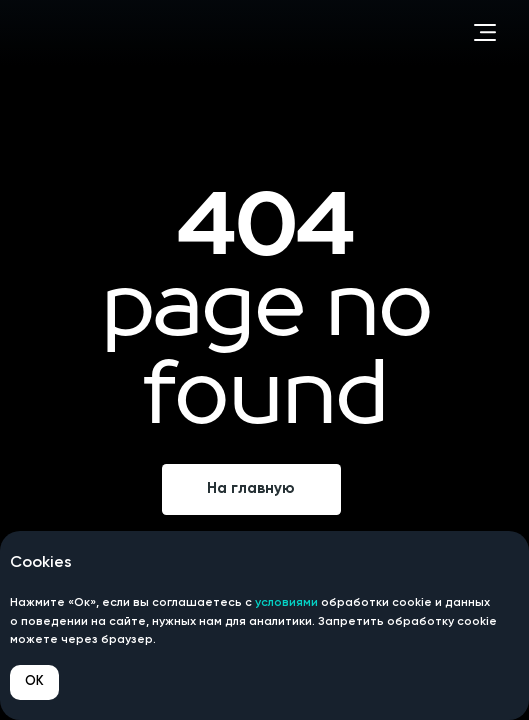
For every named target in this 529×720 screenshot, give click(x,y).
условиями (286, 603)
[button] (485, 32)
